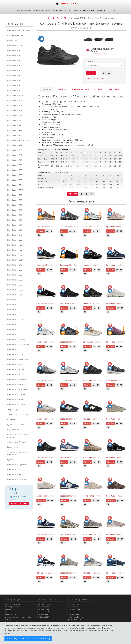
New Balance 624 (15, 225)
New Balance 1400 (15, 65)
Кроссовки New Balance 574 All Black (76, 265)
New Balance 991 (15, 295)
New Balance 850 (15, 270)
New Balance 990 (15, 469)
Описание (46, 89)
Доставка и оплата (39, 10)
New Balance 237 (15, 105)
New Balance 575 (15, 195)
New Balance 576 (15, 200)
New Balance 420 (15, 135)
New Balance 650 (15, 230)
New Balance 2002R (16, 95)
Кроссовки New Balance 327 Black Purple (77, 419)
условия (76, 631)
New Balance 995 (15, 310)
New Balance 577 (15, 205)
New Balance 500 (15, 150)
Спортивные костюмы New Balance (17, 453)
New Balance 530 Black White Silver (52, 573)
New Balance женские (17, 380)
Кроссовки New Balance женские (18, 436)
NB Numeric (13, 40)
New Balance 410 (15, 125)
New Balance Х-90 (15, 400)
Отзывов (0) (61, 89)
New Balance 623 (15, 220)
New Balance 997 (43, 617)
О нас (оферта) (11, 614)
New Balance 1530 (15, 70)
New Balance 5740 (15, 190)
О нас (48, 10)
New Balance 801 (15, 260)
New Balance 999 (15, 335)
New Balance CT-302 (16, 340)
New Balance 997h (15, 320)
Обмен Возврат (113, 89)
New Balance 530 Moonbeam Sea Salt (99, 496)
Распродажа (13, 447)
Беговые (11, 419)
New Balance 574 (15, 185)
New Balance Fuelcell (16, 350)
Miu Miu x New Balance (17, 35)
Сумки (10, 459)
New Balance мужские (17, 464)
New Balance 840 (15, 265)
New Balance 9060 (15, 290)
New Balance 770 (15, 255)
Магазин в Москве (58, 10)
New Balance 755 (15, 250)
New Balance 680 (15, 240)
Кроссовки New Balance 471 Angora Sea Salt (56, 496)
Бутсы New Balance (16, 424)
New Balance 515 (15, 160)
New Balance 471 (15, 145)
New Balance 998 (15, 330)
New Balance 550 (15, 175)
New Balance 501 (15, 155)
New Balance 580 (15, 210)
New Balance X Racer (16, 365)
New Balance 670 (15, 235)
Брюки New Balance (75, 620)
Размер (90, 61)
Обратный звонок (19, 503)
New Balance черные (17, 404)
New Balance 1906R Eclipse (118, 380)
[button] (106, 11)
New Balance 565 (15, 180)
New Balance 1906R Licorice (72, 534)
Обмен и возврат (72, 10)
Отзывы (99, 10)
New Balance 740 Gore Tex (19, 30)
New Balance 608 (15, 215)
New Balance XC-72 (16, 370)
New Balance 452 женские (19, 140)
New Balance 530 (15, 170)
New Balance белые (16, 375)
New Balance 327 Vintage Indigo (73, 457)
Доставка (98, 89)
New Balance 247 (15, 110)
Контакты (9, 612)
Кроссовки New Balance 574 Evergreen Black (56, 303)
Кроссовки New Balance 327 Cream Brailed (55, 419)
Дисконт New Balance (13, 604)
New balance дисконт (17, 479)
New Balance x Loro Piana (18, 360)
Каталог (8, 609)
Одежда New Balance (17, 442)
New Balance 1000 (15, 50)
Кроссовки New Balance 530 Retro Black (54, 457)
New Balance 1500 (15, 474)
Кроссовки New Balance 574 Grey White (100, 534)
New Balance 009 (15, 45)
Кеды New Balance (15, 429)
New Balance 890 (15, 285)
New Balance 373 (15, 120)
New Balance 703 (15, 245)
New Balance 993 (15, 305)
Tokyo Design (13, 409)
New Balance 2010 (15, 100)
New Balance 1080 (15, 55)
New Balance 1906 (15, 75)
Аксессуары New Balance (18, 414)
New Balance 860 (15, 275)
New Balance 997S (15, 325)
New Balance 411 (15, 130)
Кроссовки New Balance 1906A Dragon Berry (102, 265)
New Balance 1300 (15, 60)
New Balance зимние (16, 385)
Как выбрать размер (87, 10)
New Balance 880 (15, 280)
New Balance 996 (15, 315)
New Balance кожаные (17, 390)
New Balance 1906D (16, 80)
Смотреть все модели (99, 53)
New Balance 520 (15, 165)
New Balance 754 (43, 612)
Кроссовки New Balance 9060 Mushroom (54, 226)
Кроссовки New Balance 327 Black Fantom (78, 342)
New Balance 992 (15, 300)
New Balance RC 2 (15, 355)
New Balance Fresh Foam (18, 345)
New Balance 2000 (15, 90)
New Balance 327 (15, 115)
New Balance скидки (16, 395)
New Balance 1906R (16, 85)
